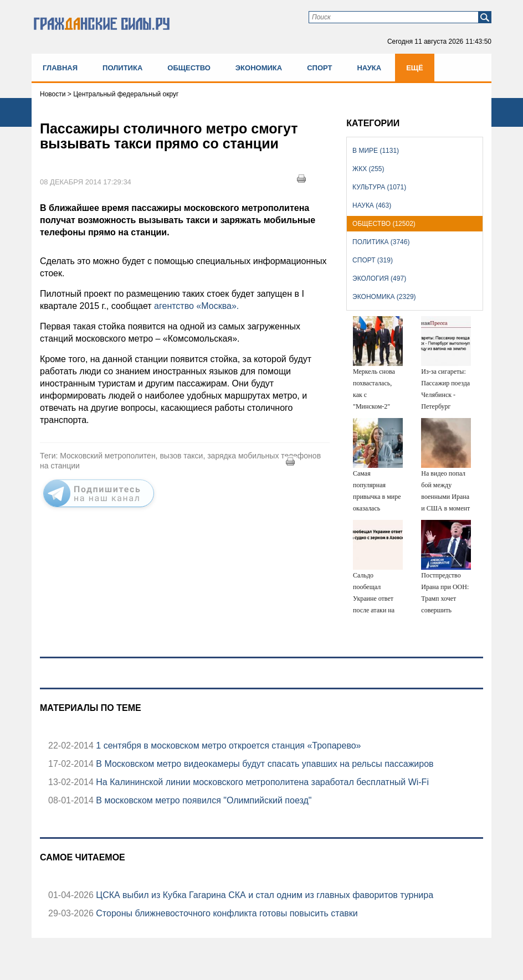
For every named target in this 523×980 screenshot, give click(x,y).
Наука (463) (372, 205)
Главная (60, 68)
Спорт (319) (373, 260)
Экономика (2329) (384, 297)
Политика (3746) (381, 242)
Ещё (415, 68)
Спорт (319, 68)
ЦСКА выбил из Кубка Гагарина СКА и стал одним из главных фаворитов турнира (263, 895)
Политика (122, 68)
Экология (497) (379, 278)
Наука (369, 68)
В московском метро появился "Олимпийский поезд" (203, 800)
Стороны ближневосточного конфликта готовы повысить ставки (226, 913)
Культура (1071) (379, 187)
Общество (189, 68)
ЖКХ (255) (368, 169)
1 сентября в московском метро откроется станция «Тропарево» (227, 746)
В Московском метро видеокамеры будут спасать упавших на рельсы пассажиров (264, 764)
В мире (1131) (376, 151)
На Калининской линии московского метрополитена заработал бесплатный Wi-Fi (261, 782)
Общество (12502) (384, 224)
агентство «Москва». (196, 306)
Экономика (259, 68)
